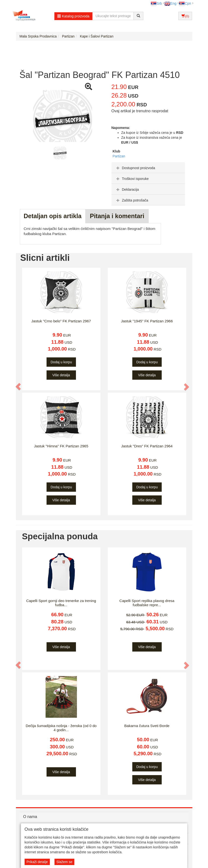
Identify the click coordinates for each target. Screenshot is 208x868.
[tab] (148, 168)
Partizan (119, 156)
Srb (156, 3)
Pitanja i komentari (117, 216)
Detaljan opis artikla (53, 216)
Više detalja (61, 375)
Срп (185, 3)
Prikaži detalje (37, 862)
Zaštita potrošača (132, 200)
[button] (19, 387)
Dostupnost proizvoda (135, 168)
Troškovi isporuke (132, 179)
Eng (170, 3)
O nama (30, 817)
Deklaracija (127, 189)
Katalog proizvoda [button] (73, 16)
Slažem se (64, 862)
